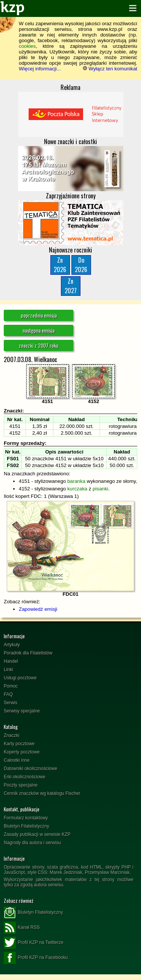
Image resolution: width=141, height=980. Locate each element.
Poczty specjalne (21, 785)
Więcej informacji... (40, 69)
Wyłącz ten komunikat (110, 69)
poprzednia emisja (39, 315)
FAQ (8, 694)
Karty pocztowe (19, 744)
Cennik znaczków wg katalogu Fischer (42, 793)
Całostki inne (17, 760)
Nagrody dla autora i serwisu (32, 843)
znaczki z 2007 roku (39, 345)
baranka (76, 481)
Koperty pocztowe (22, 752)
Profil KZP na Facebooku (36, 958)
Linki (8, 670)
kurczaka (77, 489)
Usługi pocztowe (20, 678)
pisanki (100, 489)
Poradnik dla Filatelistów (28, 653)
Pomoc (11, 686)
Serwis (11, 703)
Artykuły (12, 645)
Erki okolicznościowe (25, 777)
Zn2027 (71, 286)
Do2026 (81, 265)
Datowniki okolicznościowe (30, 768)
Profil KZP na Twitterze (34, 943)
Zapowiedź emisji (38, 609)
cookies (27, 46)
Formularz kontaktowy (26, 818)
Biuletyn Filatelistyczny (27, 826)
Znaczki (11, 735)
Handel (11, 661)
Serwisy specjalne (22, 711)
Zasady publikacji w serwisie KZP (37, 834)
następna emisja (39, 330)
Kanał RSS (22, 928)
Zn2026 (60, 265)
